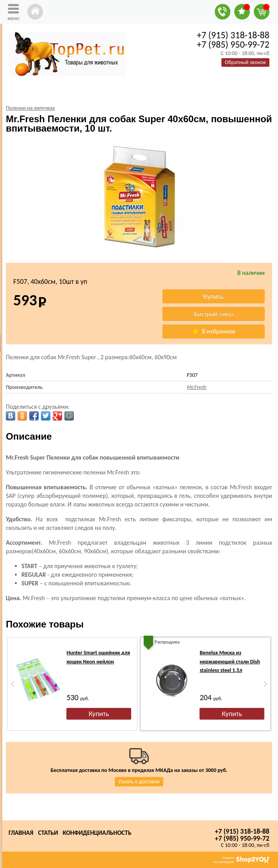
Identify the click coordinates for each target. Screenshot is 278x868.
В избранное (214, 331)
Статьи (48, 833)
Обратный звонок (245, 62)
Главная (21, 833)
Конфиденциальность (97, 833)
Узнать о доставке (139, 782)
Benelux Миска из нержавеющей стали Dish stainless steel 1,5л (230, 661)
